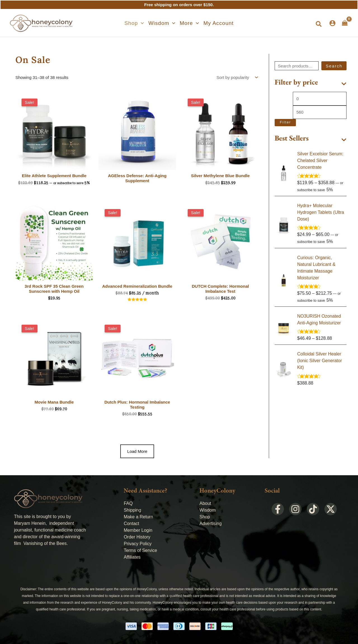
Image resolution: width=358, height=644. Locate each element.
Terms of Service (140, 550)
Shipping (132, 510)
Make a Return (138, 517)
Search (334, 66)
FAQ (128, 503)
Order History (137, 537)
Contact (131, 524)
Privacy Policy (138, 544)
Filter (285, 122)
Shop (205, 517)
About (205, 503)
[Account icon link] (332, 23)
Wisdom (208, 510)
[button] (134, 23)
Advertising (210, 524)
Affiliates (132, 557)
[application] (141, 23)
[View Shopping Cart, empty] (345, 23)
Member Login (138, 530)
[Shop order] (237, 78)
